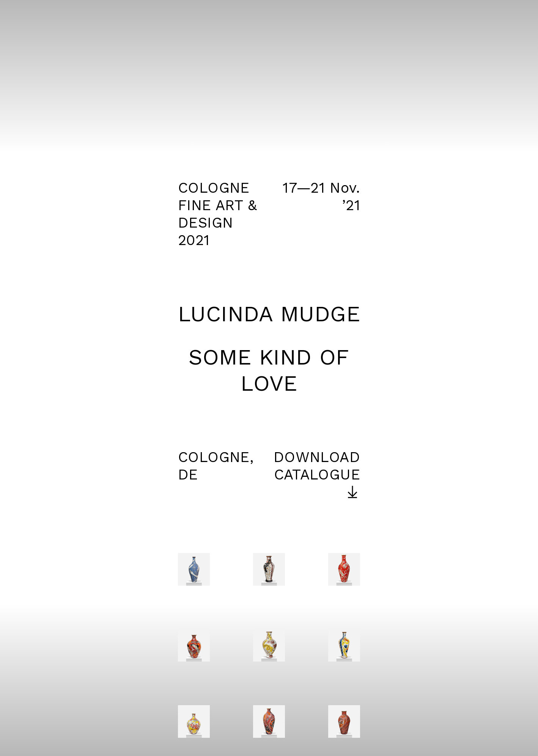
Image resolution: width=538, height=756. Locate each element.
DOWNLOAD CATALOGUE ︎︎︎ (317, 475)
